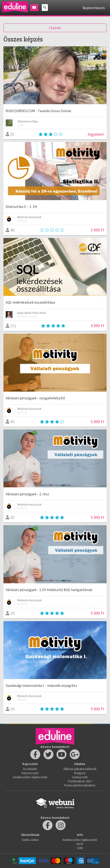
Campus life (80, 777)
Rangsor (80, 773)
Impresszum (30, 773)
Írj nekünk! (30, 769)
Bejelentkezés (94, 8)
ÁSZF (80, 844)
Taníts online (30, 840)
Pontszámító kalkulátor (80, 785)
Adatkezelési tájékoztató (30, 777)
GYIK (80, 848)
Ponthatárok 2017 (80, 781)
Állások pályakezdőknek (80, 769)
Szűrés (55, 28)
